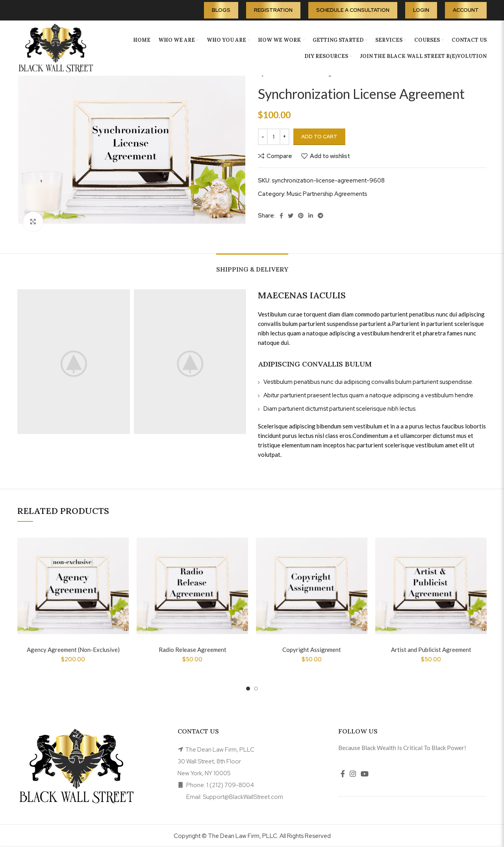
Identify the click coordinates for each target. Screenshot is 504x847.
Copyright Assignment (312, 650)
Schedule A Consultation (353, 10)
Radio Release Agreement (193, 650)
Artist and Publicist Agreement (431, 650)
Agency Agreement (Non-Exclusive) (73, 650)
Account (466, 10)
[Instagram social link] (353, 774)
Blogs (221, 10)
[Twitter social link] (291, 216)
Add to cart (319, 137)
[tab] (252, 265)
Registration (273, 10)
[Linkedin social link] (311, 216)
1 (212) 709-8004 (230, 785)
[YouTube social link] (365, 774)
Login (421, 10)
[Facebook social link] (281, 216)
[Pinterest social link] (301, 216)
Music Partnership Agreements (327, 194)
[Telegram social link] (321, 216)
